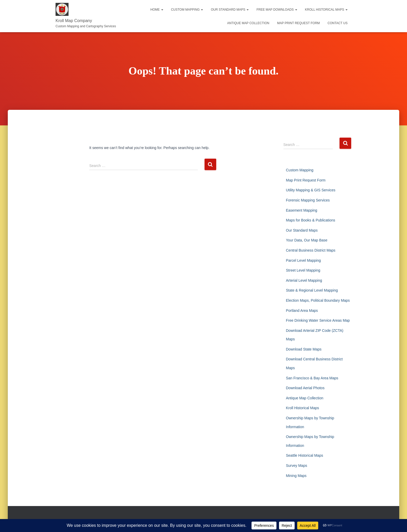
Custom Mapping (187, 10)
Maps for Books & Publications (311, 220)
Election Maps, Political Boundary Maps (318, 300)
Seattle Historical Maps (305, 455)
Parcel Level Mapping (304, 260)
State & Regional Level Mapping (312, 290)
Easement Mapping (302, 210)
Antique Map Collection (248, 23)
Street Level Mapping (303, 270)
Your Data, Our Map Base (307, 240)
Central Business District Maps (311, 250)
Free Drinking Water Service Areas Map (318, 320)
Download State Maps (304, 349)
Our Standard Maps (230, 10)
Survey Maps (297, 466)
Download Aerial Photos (305, 388)
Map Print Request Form (298, 23)
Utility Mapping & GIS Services (311, 190)
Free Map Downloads (277, 10)
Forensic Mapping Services (308, 200)
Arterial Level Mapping (304, 280)
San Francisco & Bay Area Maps (312, 378)
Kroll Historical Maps (326, 10)
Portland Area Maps (302, 311)
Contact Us (338, 23)
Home (157, 10)
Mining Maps (296, 476)
